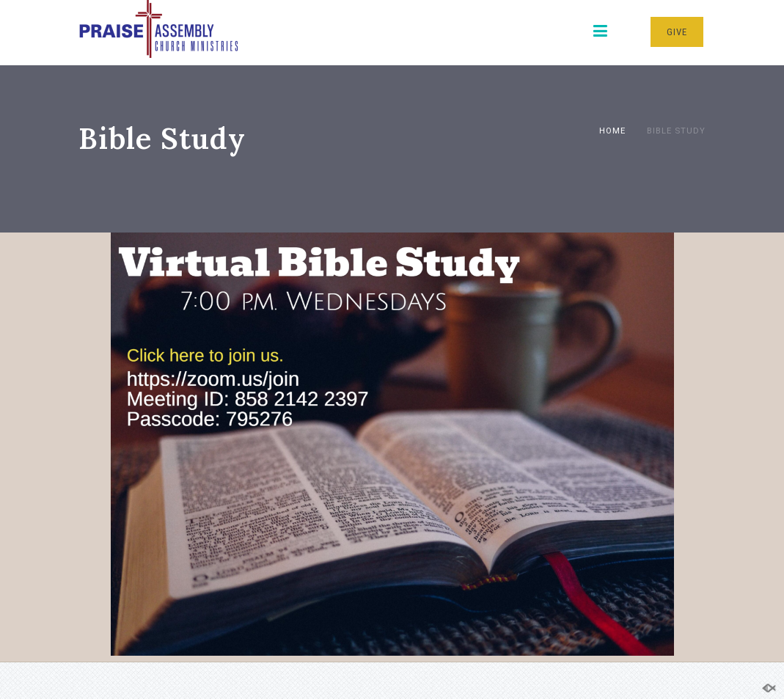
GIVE (677, 32)
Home (612, 131)
